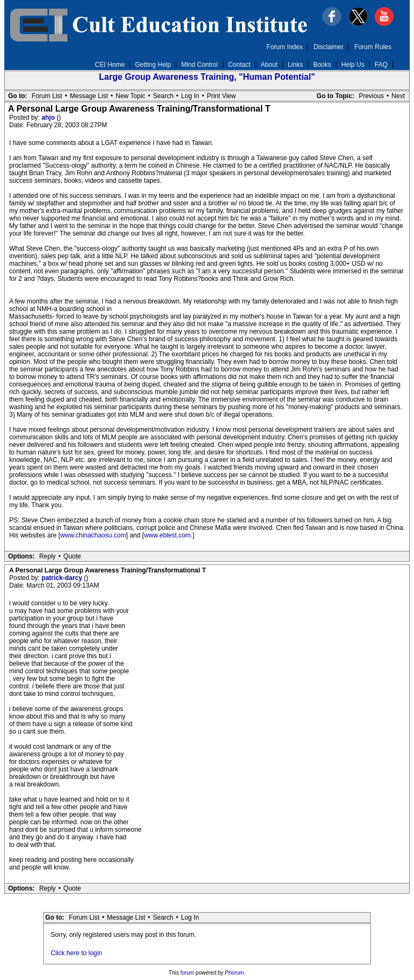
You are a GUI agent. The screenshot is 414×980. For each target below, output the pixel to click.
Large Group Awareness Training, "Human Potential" (207, 77)
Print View (222, 96)
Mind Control (199, 65)
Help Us (353, 65)
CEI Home (110, 65)
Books (322, 65)
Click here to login (76, 953)
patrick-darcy (63, 578)
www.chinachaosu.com (93, 535)
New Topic (130, 96)
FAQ (381, 65)
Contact (239, 65)
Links (295, 65)
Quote (73, 556)
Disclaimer (329, 47)
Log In (190, 96)
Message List (89, 96)
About (269, 65)
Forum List (47, 96)
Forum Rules (373, 47)
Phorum (234, 973)
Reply (48, 556)
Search (163, 96)
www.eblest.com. (168, 535)
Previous (371, 96)
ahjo (49, 118)
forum (188, 973)
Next (398, 96)
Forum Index (284, 47)
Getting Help (153, 65)
